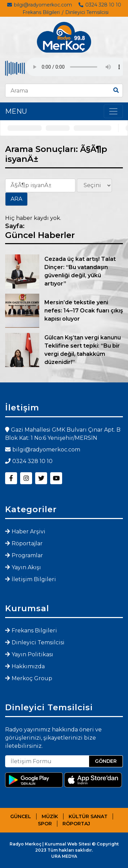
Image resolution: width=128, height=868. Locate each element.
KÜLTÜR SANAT (88, 816)
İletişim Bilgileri (34, 579)
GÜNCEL (21, 816)
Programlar (27, 555)
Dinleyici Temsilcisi (87, 12)
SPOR (45, 824)
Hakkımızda (28, 666)
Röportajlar (27, 543)
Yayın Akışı (26, 567)
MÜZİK (50, 816)
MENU (16, 111)
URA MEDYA (64, 856)
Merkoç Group (32, 678)
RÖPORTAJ (76, 824)
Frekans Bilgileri (41, 12)
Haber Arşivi (29, 531)
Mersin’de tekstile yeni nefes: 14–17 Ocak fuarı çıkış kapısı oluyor (84, 311)
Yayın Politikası (32, 654)
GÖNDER (106, 761)
